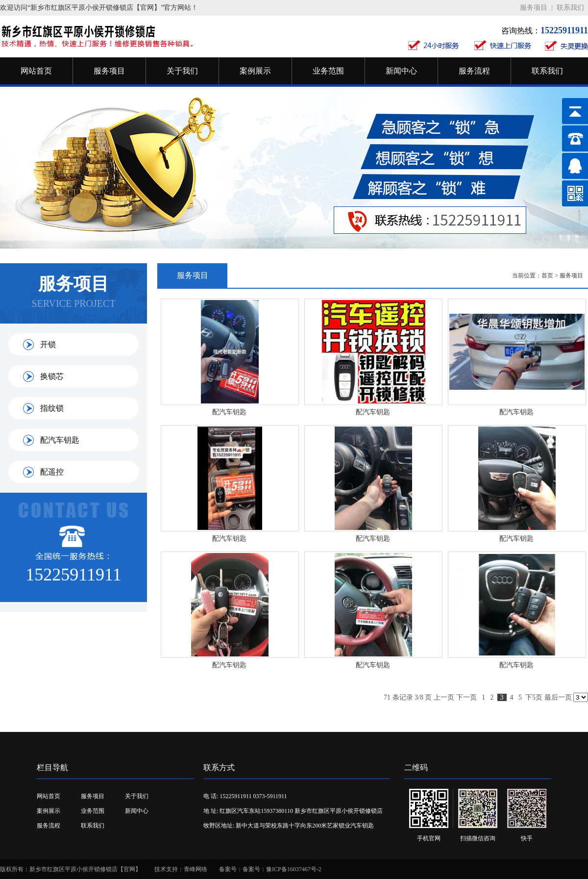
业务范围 (328, 71)
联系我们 (570, 8)
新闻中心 (401, 71)
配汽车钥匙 (60, 440)
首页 (547, 276)
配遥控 (52, 472)
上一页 (444, 697)
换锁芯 (52, 376)
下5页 (534, 697)
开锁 (48, 344)
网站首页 (36, 71)
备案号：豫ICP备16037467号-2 (282, 869)
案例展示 (255, 71)
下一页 (466, 697)
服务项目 (534, 8)
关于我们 (182, 71)
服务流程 (474, 71)
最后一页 (558, 697)
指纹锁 (52, 408)
